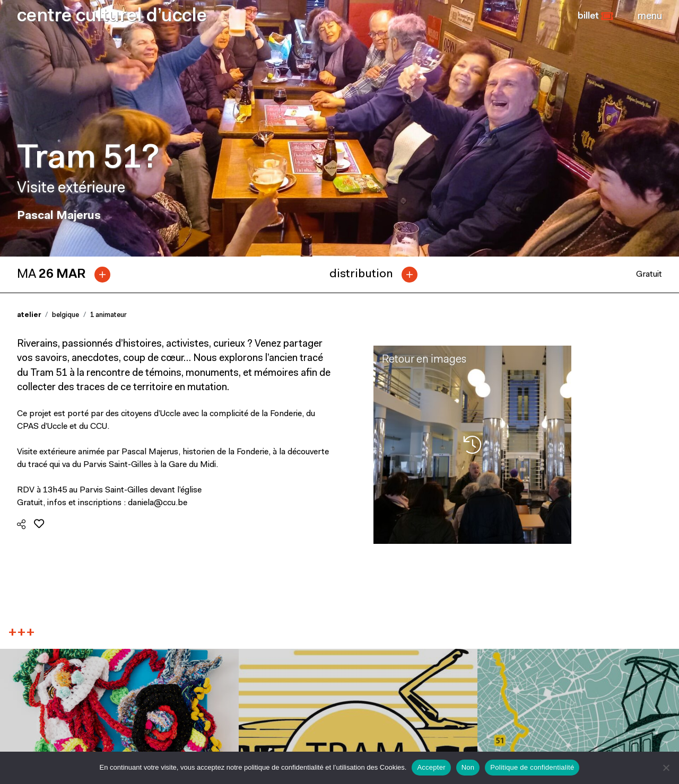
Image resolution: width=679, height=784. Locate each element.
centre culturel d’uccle (112, 17)
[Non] (666, 768)
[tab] (68, 275)
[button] (595, 16)
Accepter (431, 767)
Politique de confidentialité (532, 767)
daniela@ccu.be (158, 503)
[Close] (650, 16)
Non (468, 767)
